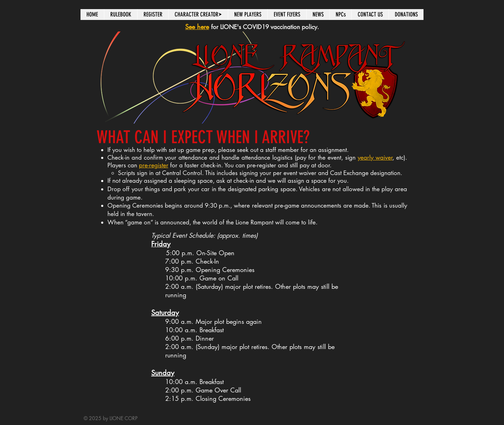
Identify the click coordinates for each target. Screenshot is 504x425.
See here (197, 27)
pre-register (154, 165)
